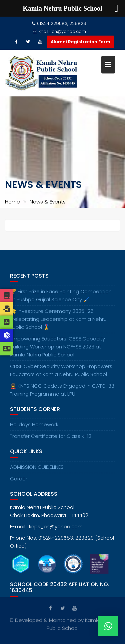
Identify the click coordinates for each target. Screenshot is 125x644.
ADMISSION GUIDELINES (37, 469)
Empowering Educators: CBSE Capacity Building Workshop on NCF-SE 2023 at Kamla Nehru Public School (57, 349)
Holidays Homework (34, 427)
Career (19, 481)
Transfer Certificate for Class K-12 (51, 439)
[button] (108, 626)
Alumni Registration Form (80, 42)
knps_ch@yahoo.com (59, 31)
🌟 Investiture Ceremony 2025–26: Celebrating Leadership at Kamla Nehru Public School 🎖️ (58, 321)
